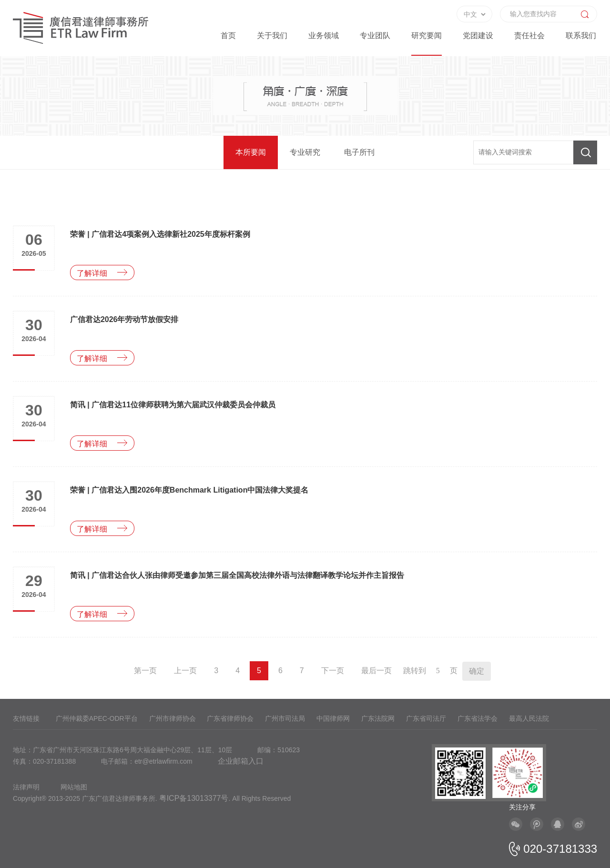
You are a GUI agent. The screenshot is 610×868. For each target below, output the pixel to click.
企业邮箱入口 (241, 761)
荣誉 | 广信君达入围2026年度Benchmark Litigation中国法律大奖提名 (189, 490)
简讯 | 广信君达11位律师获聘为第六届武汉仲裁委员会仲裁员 (173, 405)
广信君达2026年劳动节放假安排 (124, 319)
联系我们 (581, 35)
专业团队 (375, 35)
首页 (228, 35)
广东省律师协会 (230, 718)
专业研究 (305, 152)
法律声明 (26, 787)
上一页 (185, 671)
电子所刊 (359, 152)
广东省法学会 (478, 718)
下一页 (333, 671)
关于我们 (272, 35)
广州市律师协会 (173, 718)
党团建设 (478, 35)
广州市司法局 (285, 718)
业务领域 (324, 35)
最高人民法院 (529, 718)
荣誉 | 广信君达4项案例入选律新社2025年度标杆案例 (160, 234)
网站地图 (74, 787)
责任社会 (529, 35)
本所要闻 (251, 152)
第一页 (145, 671)
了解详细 (92, 273)
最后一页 (376, 671)
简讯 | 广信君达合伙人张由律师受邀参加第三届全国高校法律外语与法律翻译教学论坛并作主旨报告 (237, 575)
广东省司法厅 (426, 718)
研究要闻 (427, 35)
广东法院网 (378, 718)
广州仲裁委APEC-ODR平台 (97, 718)
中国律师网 (333, 718)
